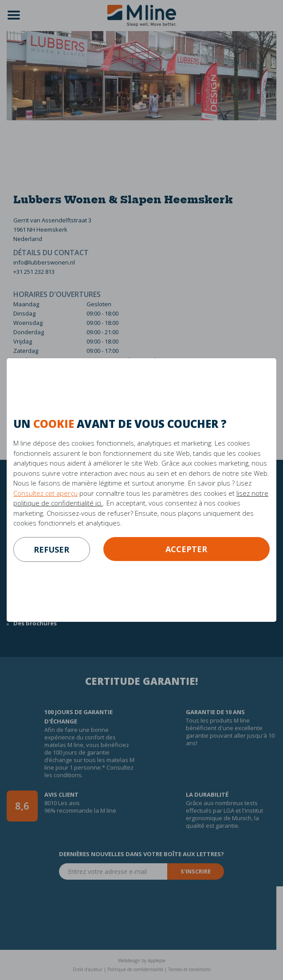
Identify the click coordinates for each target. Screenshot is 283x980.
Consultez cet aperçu (45, 493)
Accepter (186, 549)
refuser (51, 549)
